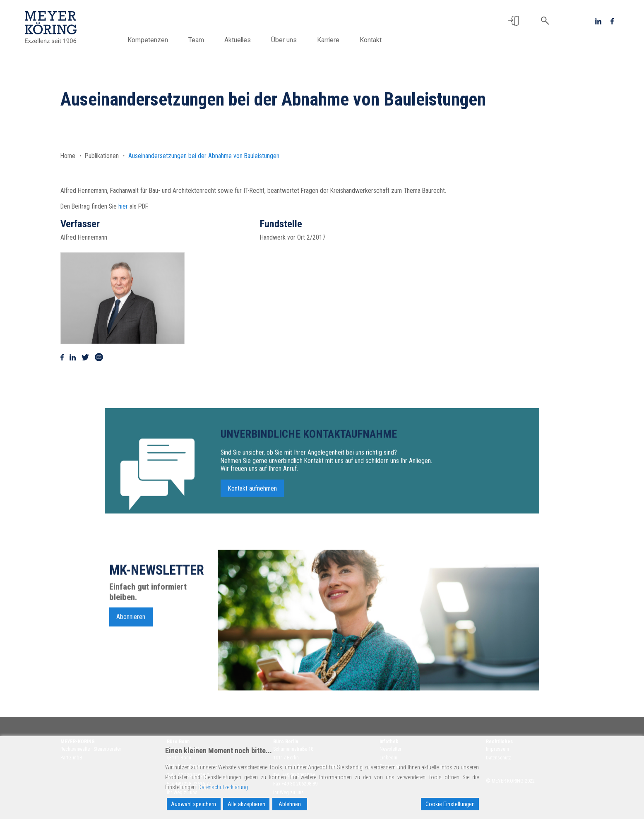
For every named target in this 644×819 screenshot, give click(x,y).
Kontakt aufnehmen (252, 528)
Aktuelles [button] (238, 40)
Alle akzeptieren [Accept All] (246, 804)
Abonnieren (131, 656)
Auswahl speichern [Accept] (193, 804)
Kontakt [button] (371, 40)
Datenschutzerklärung (223, 787)
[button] (513, 21)
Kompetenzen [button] (148, 40)
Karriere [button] (328, 40)
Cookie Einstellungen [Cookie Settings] (450, 804)
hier (123, 206)
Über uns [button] (284, 40)
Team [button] (196, 40)
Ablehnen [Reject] (290, 804)
